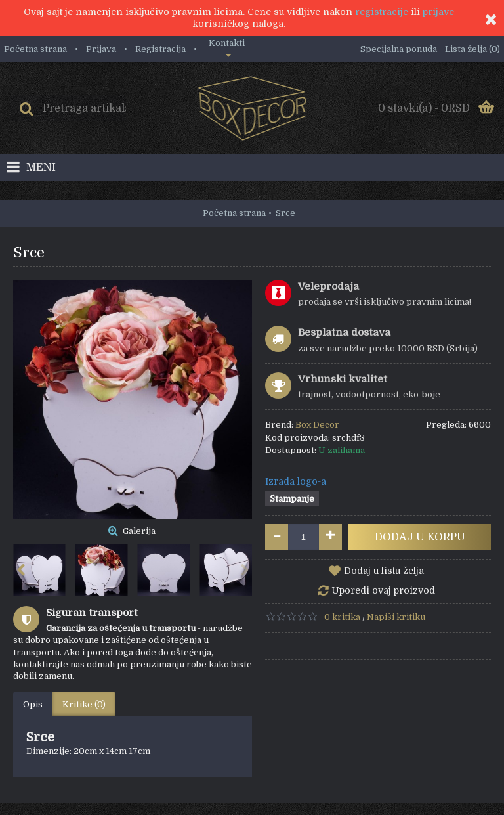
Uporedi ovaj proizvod (383, 590)
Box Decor (317, 425)
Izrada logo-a (296, 481)
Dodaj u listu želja (384, 571)
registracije (382, 12)
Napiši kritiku (396, 617)
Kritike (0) (84, 704)
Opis (33, 704)
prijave (438, 12)
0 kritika (342, 617)
